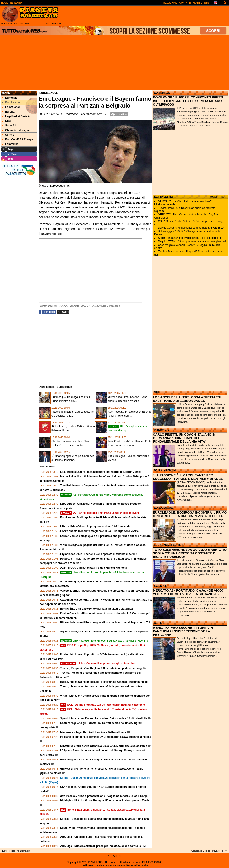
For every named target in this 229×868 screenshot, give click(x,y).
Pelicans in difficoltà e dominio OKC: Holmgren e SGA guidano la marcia (106, 737)
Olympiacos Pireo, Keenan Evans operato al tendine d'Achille (99, 554)
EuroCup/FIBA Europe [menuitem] (17, 139)
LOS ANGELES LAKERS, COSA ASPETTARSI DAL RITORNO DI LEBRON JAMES (187, 399)
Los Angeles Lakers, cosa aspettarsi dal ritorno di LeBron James (101, 472)
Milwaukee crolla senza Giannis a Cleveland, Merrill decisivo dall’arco (104, 746)
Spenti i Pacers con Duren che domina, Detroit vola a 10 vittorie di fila (104, 718)
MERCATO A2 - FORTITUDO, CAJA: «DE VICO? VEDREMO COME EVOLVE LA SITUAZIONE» (188, 592)
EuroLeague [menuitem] (11, 102)
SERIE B (159, 623)
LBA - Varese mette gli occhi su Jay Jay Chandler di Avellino (104, 641)
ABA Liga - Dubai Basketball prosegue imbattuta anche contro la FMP (104, 846)
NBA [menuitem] (6, 121)
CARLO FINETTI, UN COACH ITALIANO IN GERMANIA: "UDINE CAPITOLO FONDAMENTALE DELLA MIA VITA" (184, 438)
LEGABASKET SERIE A (169, 545)
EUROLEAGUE (163, 508)
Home (6, 93)
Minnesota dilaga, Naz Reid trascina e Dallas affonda (93, 732)
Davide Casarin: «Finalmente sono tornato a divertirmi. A (191, 228)
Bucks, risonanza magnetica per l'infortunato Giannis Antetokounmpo (104, 682)
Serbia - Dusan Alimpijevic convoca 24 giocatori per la (189, 238)
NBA (157, 393)
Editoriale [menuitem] (10, 98)
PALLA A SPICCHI (165, 471)
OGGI (213, 197)
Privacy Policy (219, 851)
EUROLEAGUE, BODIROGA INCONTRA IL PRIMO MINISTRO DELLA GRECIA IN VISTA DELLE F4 (190, 514)
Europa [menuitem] (8, 112)
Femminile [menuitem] (10, 144)
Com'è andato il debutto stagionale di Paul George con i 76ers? (100, 531)
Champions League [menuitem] (16, 130)
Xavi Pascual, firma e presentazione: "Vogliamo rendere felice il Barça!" (105, 796)
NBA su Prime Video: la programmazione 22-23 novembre (96, 527)
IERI (224, 197)
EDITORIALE (162, 93)
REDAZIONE (114, 856)
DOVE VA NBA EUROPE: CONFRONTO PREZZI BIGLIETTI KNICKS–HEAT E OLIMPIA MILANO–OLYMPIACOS (188, 101)
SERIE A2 (160, 586)
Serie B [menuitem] (8, 135)
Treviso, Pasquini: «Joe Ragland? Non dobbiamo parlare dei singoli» (103, 668)
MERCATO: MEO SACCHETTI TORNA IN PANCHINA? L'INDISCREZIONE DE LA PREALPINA (183, 631)
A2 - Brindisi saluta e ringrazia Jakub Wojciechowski (100, 513)
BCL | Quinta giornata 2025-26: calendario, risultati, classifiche (103, 705)
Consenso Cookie (201, 851)
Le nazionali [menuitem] (11, 107)
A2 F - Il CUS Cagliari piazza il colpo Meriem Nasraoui (94, 568)
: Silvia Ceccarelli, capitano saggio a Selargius (98, 664)
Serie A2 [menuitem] (9, 126)
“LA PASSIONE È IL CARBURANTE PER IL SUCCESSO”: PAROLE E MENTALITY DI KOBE (188, 477)
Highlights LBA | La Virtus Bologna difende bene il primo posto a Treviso (106, 801)
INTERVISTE (162, 430)
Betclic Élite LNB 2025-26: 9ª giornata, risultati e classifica (96, 609)
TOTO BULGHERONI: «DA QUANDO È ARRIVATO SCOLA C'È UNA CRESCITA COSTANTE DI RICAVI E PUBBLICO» (190, 553)
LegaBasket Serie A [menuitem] (16, 116)
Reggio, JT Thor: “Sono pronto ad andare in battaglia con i (192, 241)
